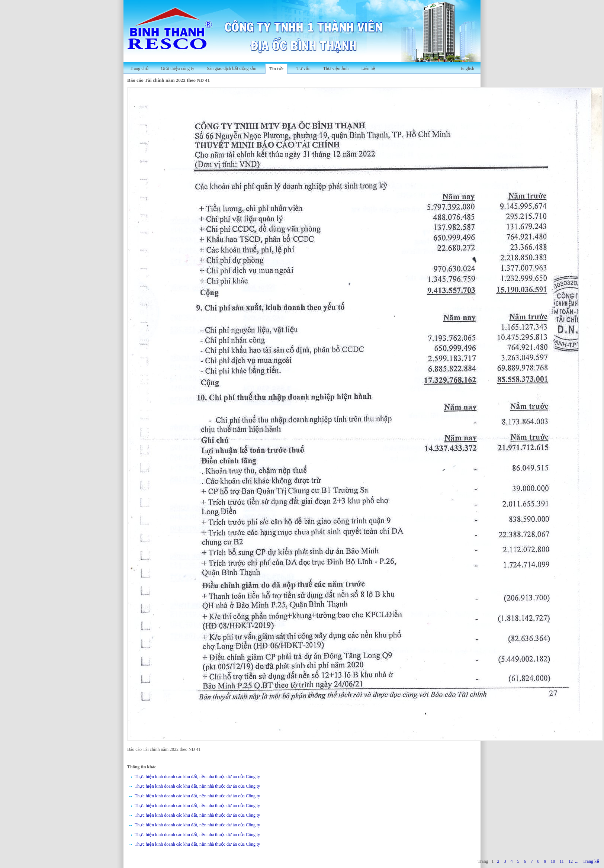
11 (562, 861)
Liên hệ (368, 68)
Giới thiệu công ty (178, 68)
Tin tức (276, 69)
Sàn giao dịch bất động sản (232, 68)
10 (553, 861)
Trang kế (591, 861)
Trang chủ (139, 68)
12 (571, 861)
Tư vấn (303, 68)
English (467, 68)
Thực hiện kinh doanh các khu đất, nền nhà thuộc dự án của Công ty (197, 777)
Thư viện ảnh (336, 68)
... (577, 861)
